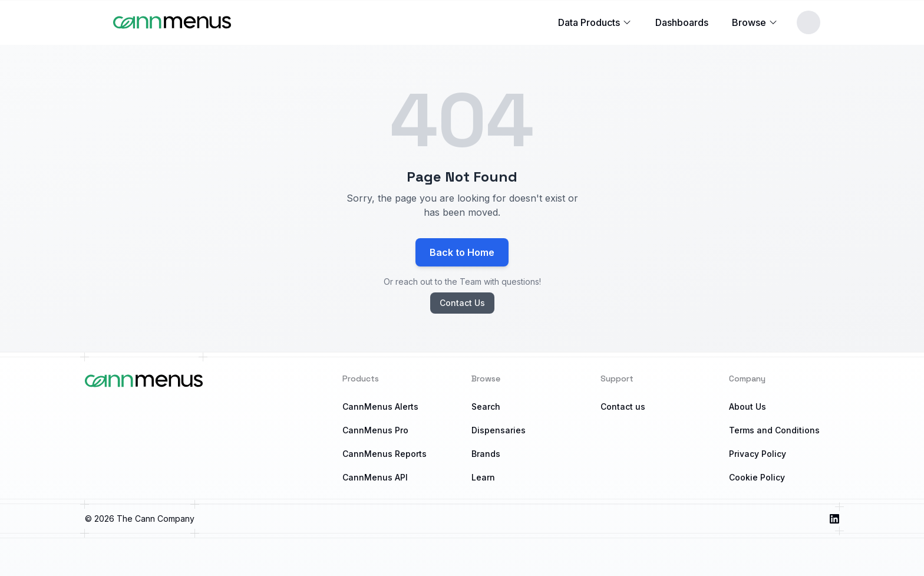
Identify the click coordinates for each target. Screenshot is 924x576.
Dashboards (682, 22)
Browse (755, 22)
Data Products (595, 22)
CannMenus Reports (385, 454)
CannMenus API (375, 477)
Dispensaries (499, 430)
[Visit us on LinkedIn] (834, 519)
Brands (486, 454)
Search (486, 407)
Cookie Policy (757, 477)
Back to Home (462, 252)
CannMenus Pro (375, 430)
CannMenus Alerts (380, 407)
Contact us (623, 407)
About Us (748, 407)
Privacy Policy (758, 454)
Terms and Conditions (774, 430)
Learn (483, 477)
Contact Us (462, 303)
